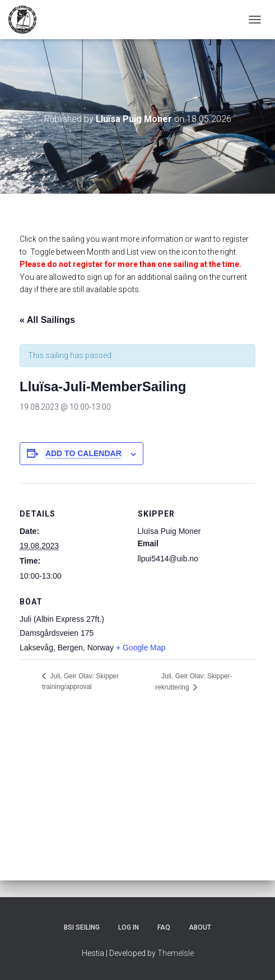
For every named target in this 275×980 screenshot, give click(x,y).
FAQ (164, 927)
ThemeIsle (176, 953)
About (200, 927)
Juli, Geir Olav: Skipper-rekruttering (194, 682)
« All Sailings (47, 320)
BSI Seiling (82, 927)
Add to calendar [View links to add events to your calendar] (83, 453)
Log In (129, 927)
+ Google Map (141, 648)
